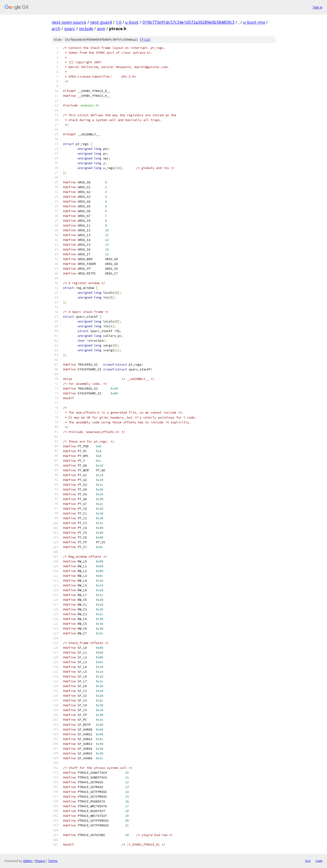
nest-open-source (69, 22)
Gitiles (28, 861)
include (86, 29)
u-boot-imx (254, 22)
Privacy (40, 861)
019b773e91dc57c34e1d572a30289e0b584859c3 (189, 22)
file (145, 40)
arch (56, 29)
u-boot (132, 22)
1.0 (119, 22)
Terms (53, 861)
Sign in (318, 7)
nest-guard (101, 22)
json (319, 861)
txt (308, 861)
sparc (70, 29)
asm (101, 29)
